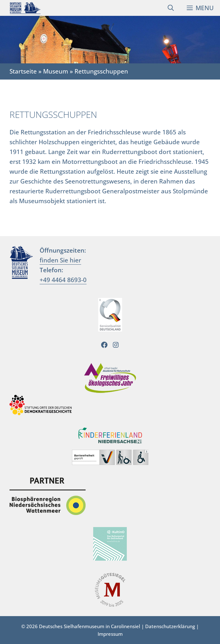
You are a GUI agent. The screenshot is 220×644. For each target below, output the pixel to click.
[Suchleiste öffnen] (171, 8)
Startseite (23, 71)
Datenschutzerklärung (170, 626)
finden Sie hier (60, 260)
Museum (56, 71)
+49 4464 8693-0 (63, 280)
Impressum (110, 634)
